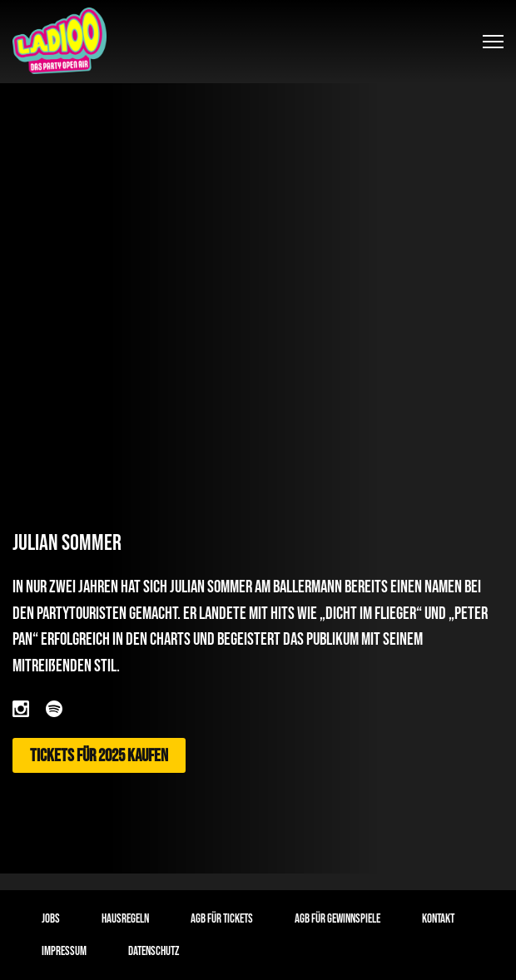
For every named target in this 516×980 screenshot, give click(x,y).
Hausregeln (125, 919)
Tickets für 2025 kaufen (99, 756)
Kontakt (438, 919)
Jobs (51, 919)
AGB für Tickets (222, 919)
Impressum (64, 951)
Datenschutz (154, 951)
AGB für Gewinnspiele (337, 919)
